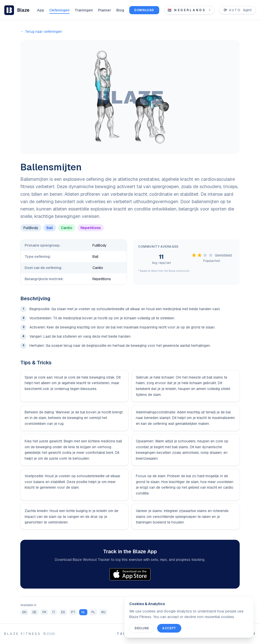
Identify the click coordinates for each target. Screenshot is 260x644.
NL (83, 612)
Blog (120, 10)
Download (144, 10)
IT (54, 612)
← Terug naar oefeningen (41, 32)
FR (44, 612)
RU (103, 612)
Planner (105, 10)
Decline (142, 628)
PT (73, 612)
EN (24, 612)
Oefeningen (59, 10)
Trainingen (84, 10)
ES (63, 612)
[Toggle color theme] (238, 10)
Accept (169, 628)
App (41, 10)
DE (34, 612)
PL (93, 612)
